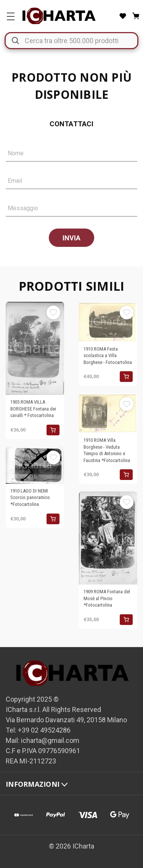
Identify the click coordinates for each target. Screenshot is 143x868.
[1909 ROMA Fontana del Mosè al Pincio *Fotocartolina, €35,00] (108, 538)
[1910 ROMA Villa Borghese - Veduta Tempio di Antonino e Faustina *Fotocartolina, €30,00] (108, 413)
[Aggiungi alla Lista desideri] (53, 312)
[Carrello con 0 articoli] (136, 16)
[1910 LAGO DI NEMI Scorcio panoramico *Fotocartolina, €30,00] (35, 465)
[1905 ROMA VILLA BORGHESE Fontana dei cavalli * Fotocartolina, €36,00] (35, 348)
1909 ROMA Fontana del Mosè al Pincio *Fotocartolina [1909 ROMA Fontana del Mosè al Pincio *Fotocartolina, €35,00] (107, 598)
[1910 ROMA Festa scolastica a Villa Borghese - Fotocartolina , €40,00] (108, 322)
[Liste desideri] (123, 16)
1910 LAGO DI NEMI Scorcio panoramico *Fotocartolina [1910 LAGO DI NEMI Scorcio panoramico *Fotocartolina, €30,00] (30, 498)
